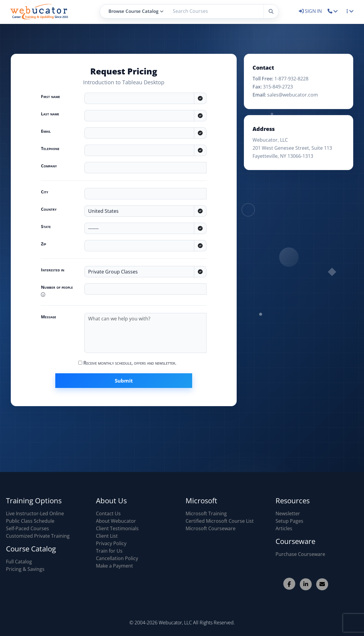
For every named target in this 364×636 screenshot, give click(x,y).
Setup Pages (289, 521)
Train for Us (109, 551)
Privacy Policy (111, 543)
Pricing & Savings (25, 569)
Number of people (57, 291)
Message (49, 317)
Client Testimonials (117, 528)
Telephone (50, 148)
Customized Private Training (38, 536)
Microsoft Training (206, 513)
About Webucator (116, 521)
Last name (50, 114)
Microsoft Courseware (211, 528)
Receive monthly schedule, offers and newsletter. (127, 363)
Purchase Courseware (300, 554)
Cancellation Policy (117, 558)
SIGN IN (311, 11)
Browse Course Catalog (136, 11)
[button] (333, 11)
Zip (43, 244)
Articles (284, 528)
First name (51, 96)
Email (46, 131)
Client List (107, 536)
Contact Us (108, 513)
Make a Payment (114, 566)
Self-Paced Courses (27, 528)
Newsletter (288, 513)
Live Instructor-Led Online (35, 513)
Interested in (53, 270)
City (45, 192)
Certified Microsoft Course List (220, 521)
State (46, 226)
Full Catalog (19, 562)
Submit (124, 381)
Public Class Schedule (30, 521)
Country (49, 209)
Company (49, 166)
